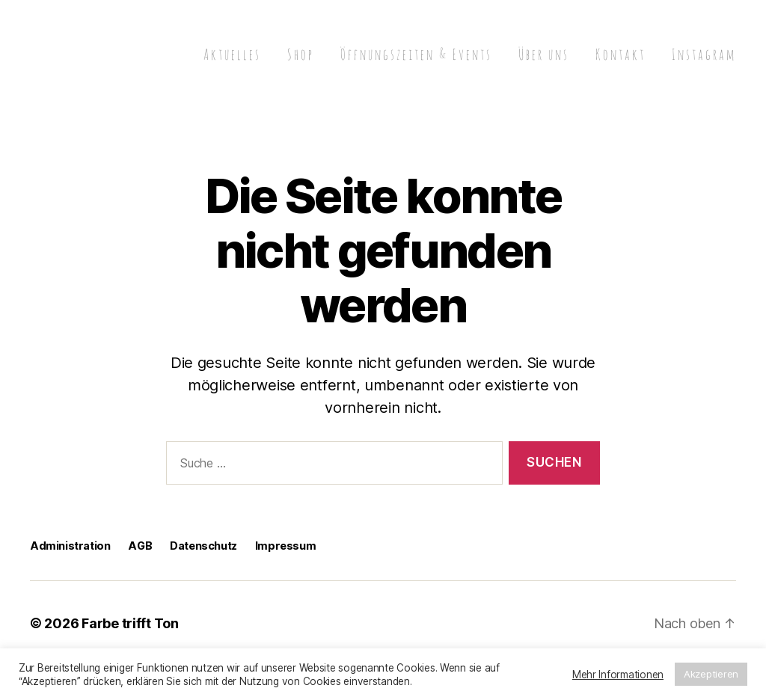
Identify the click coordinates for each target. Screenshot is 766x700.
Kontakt (621, 55)
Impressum (285, 546)
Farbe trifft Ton (130, 623)
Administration (70, 546)
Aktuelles (232, 55)
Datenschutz (203, 546)
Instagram (704, 55)
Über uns (544, 55)
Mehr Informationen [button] (618, 675)
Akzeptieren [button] (711, 674)
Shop (301, 55)
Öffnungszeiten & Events (416, 55)
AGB (140, 546)
